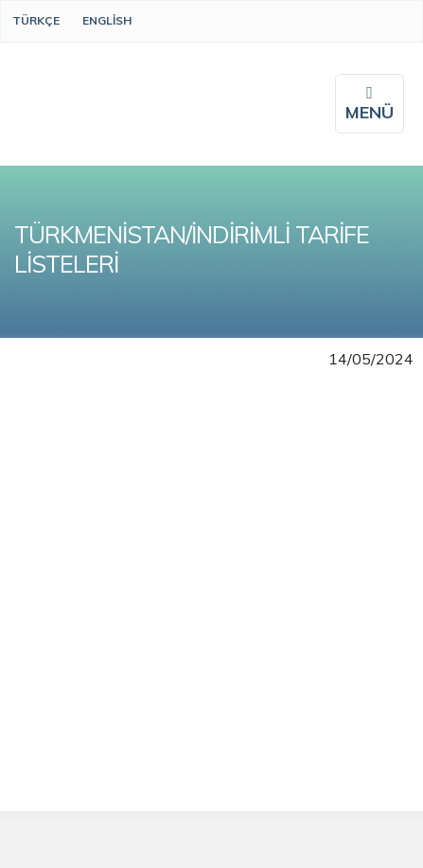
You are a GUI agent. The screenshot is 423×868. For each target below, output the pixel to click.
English (107, 20)
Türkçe (36, 20)
